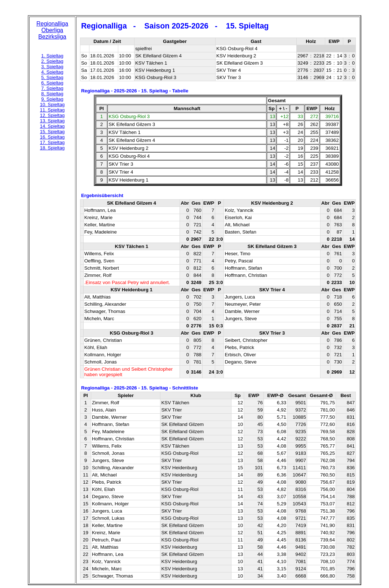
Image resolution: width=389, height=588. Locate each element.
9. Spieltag (52, 99)
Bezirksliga (52, 37)
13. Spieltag (52, 121)
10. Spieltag (52, 104)
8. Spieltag (52, 94)
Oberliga (52, 30)
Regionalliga (52, 24)
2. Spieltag (52, 61)
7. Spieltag (52, 88)
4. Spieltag (52, 72)
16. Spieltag (52, 137)
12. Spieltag (52, 115)
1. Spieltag (52, 56)
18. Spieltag (52, 148)
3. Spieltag (52, 67)
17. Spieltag (52, 142)
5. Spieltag (52, 77)
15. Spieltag (52, 132)
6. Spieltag (52, 83)
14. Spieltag (52, 126)
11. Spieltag (52, 110)
